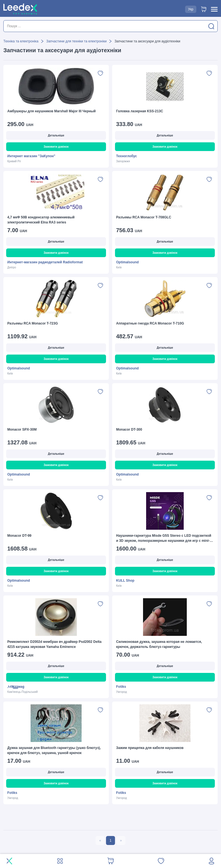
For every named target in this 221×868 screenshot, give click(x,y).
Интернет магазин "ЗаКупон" (31, 156)
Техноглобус (126, 156)
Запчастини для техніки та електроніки (76, 41)
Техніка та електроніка (21, 41)
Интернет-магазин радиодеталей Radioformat (45, 262)
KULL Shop (125, 581)
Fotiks (121, 687)
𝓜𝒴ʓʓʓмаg (16, 687)
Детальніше (56, 135)
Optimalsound (127, 262)
